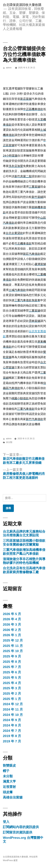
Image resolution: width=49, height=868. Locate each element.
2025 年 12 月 (13, 640)
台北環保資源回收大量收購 (22, 5)
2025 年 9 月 (12, 656)
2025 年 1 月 (12, 699)
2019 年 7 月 (12, 741)
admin (9, 68)
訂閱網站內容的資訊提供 (21, 827)
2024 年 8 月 (12, 725)
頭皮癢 (8, 792)
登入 (6, 822)
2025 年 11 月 (13, 646)
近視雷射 (9, 787)
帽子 (6, 771)
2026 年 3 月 (12, 624)
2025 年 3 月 (12, 688)
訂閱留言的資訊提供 (18, 832)
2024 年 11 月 (13, 709)
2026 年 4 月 (12, 619)
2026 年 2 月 (12, 630)
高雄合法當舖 (13, 797)
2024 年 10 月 (13, 715)
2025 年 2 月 (12, 693)
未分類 (9, 442)
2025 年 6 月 (12, 672)
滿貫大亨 (9, 781)
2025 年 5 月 (12, 678)
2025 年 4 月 (12, 683)
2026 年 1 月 (12, 635)
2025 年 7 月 (12, 667)
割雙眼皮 (9, 766)
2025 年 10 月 (13, 651)
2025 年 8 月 (12, 662)
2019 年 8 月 (12, 736)
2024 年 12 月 (13, 704)
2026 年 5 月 (12, 614)
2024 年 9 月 (12, 720)
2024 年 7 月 (12, 731)
